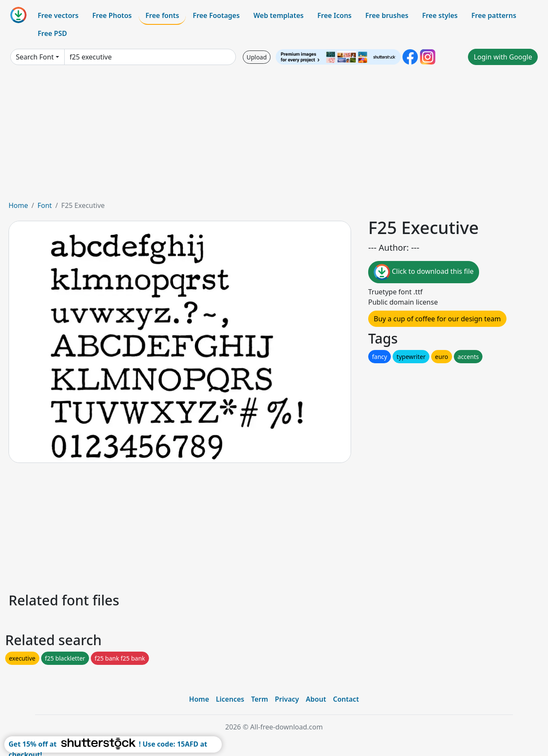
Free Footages (216, 15)
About (316, 699)
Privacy (287, 699)
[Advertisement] (274, 136)
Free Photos (112, 15)
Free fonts (162, 15)
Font (45, 205)
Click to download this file (424, 272)
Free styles (440, 15)
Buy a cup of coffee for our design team (437, 319)
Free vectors (58, 15)
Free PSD (52, 33)
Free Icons (334, 15)
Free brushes (387, 15)
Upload (257, 57)
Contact (346, 699)
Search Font (35, 57)
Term (259, 699)
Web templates (278, 15)
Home (18, 205)
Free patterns (494, 15)
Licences (230, 699)
